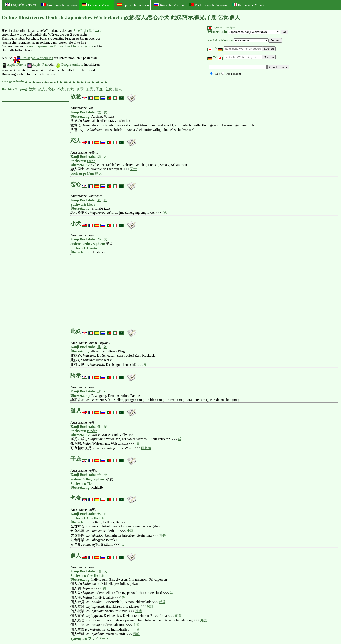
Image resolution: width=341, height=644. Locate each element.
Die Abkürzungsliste (79, 46)
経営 (204, 620)
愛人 (99, 174)
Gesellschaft (96, 518)
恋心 (51, 89)
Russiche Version (169, 5)
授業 (139, 611)
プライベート (99, 638)
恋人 (42, 89)
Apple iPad (37, 65)
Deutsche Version (97, 5)
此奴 (70, 89)
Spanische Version (133, 5)
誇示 (80, 89)
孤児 (90, 89)
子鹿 (99, 89)
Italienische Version (249, 5)
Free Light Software (88, 31)
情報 (136, 634)
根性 (163, 535)
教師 (150, 606)
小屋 (130, 531)
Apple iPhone (14, 65)
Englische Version (20, 5)
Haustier (93, 248)
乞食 (109, 89)
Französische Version (59, 5)
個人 (118, 89)
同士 (133, 169)
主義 (136, 625)
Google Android (70, 65)
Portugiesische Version (208, 5)
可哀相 (146, 448)
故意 (32, 89)
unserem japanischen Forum (43, 46)
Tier (90, 484)
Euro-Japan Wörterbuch (33, 58)
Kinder (92, 431)
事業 (178, 616)
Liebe (91, 161)
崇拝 (162, 602)
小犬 (61, 89)
